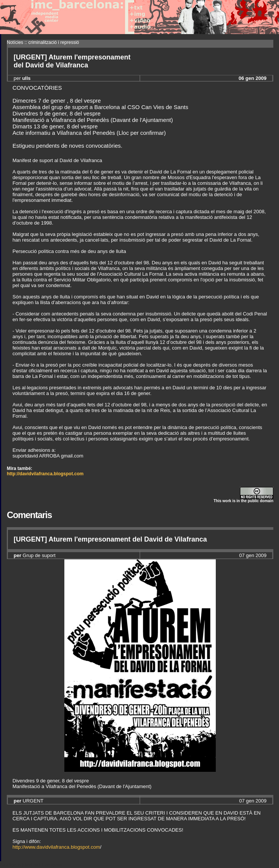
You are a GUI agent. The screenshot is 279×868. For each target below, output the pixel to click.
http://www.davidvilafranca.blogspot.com (56, 847)
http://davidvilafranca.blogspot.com (45, 474)
